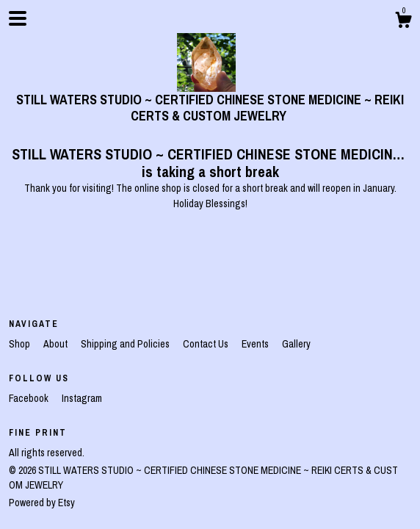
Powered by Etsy (42, 503)
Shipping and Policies (126, 344)
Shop (21, 344)
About (57, 344)
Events (256, 344)
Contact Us (207, 344)
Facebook (30, 398)
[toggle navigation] (18, 18)
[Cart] (403, 22)
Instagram (82, 398)
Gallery (296, 344)
